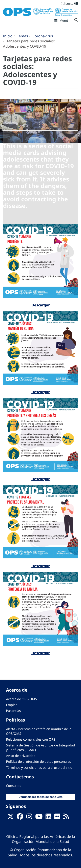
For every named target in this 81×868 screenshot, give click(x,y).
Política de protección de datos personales (38, 762)
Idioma (70, 3)
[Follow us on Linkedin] (48, 818)
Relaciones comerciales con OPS (31, 739)
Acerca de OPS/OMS (21, 699)
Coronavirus (43, 36)
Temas (22, 36)
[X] (10, 818)
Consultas (14, 786)
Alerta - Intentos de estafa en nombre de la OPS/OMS (39, 731)
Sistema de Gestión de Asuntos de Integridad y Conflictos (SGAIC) (40, 748)
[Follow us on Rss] (66, 818)
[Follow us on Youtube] (39, 818)
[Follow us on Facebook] (20, 818)
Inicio (8, 36)
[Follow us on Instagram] (29, 818)
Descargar (41, 305)
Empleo (12, 705)
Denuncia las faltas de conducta (40, 797)
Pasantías (13, 711)
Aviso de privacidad (21, 756)
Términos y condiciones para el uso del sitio (39, 768)
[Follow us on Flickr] (57, 818)
